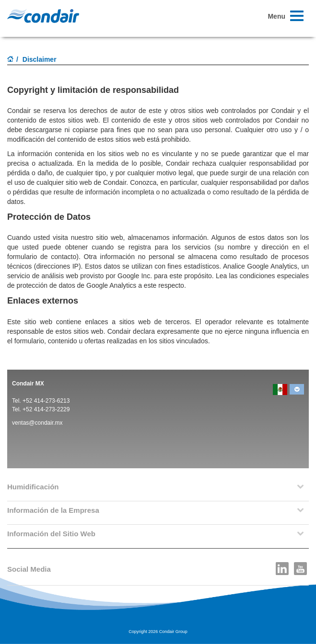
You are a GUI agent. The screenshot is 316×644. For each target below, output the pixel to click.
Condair (43, 16)
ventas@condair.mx (37, 423)
